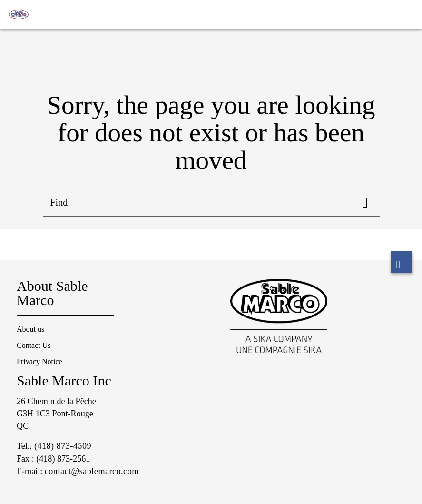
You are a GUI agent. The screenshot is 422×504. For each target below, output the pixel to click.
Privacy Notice (39, 361)
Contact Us (34, 345)
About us (30, 329)
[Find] (365, 203)
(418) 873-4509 (63, 446)
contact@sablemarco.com (92, 471)
